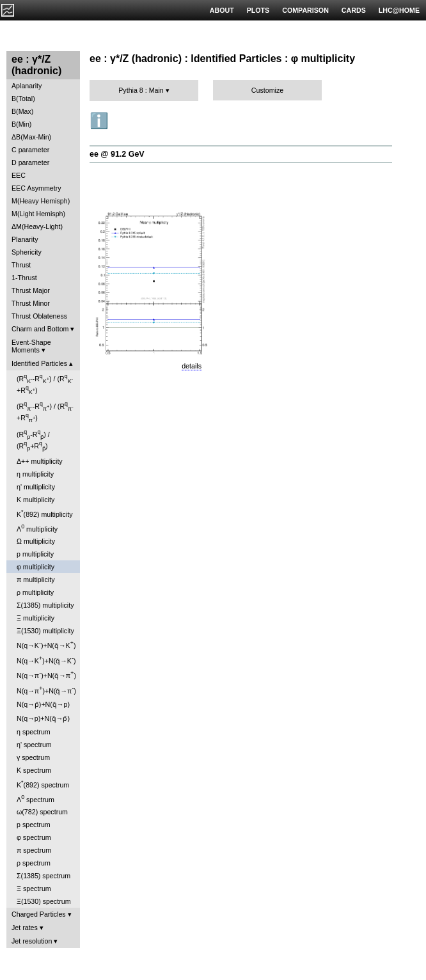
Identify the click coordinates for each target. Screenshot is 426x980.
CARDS (354, 10)
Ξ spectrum (34, 889)
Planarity (25, 239)
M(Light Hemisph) (38, 214)
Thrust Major (31, 290)
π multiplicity (35, 580)
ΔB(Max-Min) (31, 137)
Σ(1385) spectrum (43, 876)
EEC (19, 175)
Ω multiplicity (36, 541)
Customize (267, 90)
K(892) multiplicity (45, 513)
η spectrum (34, 732)
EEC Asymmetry (36, 188)
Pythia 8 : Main (141, 90)
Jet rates (25, 928)
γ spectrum (33, 757)
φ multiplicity (35, 567)
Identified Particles (39, 363)
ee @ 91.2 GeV (117, 154)
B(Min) (21, 124)
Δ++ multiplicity (40, 461)
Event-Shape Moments (31, 346)
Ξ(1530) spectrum (44, 901)
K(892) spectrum (43, 784)
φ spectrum (34, 837)
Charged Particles (39, 914)
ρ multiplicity (35, 592)
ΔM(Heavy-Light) (37, 226)
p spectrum (34, 825)
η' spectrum (34, 745)
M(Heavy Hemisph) (41, 201)
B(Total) (23, 99)
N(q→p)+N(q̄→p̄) (43, 718)
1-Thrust (24, 278)
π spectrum (34, 850)
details (192, 366)
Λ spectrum (35, 799)
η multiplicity (35, 474)
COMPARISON (305, 10)
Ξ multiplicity (35, 618)
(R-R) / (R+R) (45, 384)
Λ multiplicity (37, 528)
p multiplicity (35, 554)
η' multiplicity (36, 487)
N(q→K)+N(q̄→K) (46, 644)
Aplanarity (27, 86)
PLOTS (258, 10)
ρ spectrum (34, 863)
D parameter (30, 162)
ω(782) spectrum (42, 812)
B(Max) (22, 111)
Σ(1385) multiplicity (45, 605)
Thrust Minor (31, 303)
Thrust (21, 265)
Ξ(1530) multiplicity (45, 631)
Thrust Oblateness (39, 316)
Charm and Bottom (40, 329)
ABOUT (222, 10)
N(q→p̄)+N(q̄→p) (43, 704)
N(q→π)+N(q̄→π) (46, 675)
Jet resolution (32, 941)
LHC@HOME (399, 10)
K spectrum (34, 770)
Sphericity (27, 252)
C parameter (30, 150)
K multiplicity (35, 500)
